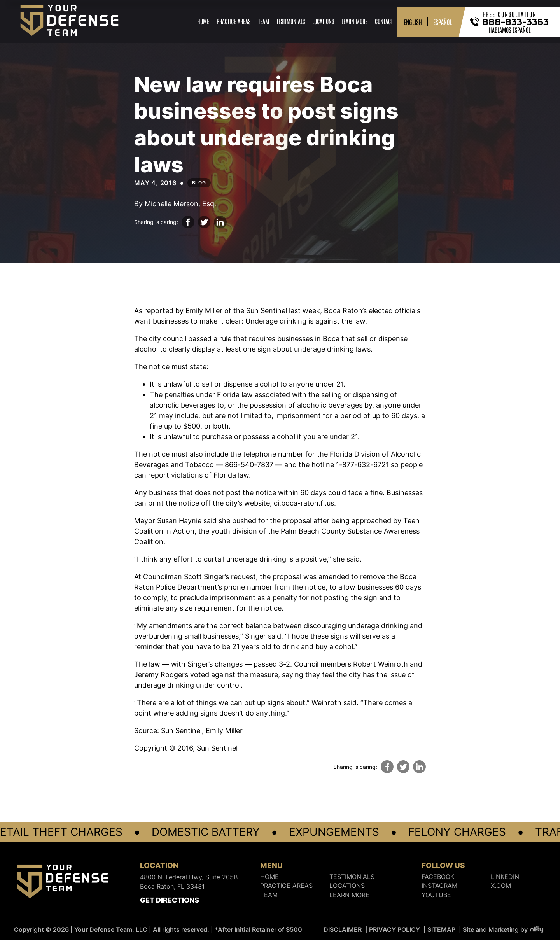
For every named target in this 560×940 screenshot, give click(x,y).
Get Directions (170, 900)
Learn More (354, 21)
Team (264, 21)
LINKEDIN (505, 877)
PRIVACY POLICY (395, 929)
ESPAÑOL (443, 22)
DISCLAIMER (343, 929)
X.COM (501, 886)
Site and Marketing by (503, 929)
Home (203, 21)
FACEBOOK (438, 877)
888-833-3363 (516, 22)
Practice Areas (234, 21)
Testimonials (291, 21)
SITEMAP (441, 929)
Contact (384, 21)
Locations (323, 21)
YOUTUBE (436, 895)
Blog (199, 183)
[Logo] (63, 883)
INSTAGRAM (439, 886)
